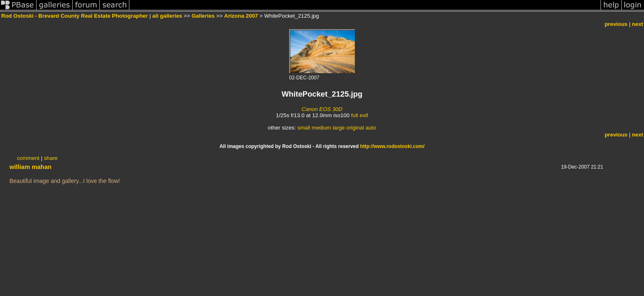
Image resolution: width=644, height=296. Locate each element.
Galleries (203, 16)
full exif (360, 115)
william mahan (31, 167)
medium (321, 128)
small (304, 128)
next (638, 24)
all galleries (167, 16)
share (51, 158)
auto (371, 128)
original (355, 128)
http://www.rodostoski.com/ (392, 146)
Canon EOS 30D (322, 109)
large (339, 128)
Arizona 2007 (241, 16)
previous (616, 24)
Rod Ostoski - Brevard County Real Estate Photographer (75, 16)
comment (28, 158)
